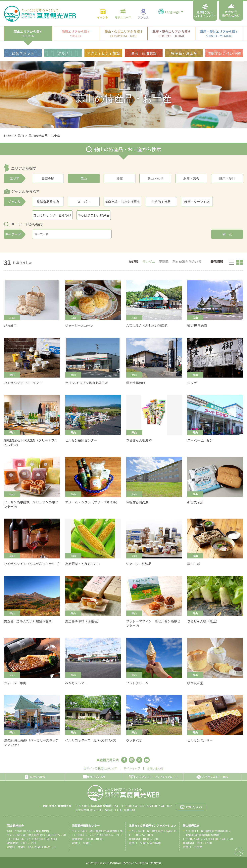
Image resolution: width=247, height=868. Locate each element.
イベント (103, 14)
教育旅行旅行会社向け (231, 10)
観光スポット (23, 53)
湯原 (120, 179)
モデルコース (123, 14)
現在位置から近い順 (187, 261)
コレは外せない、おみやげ (52, 215)
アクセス (143, 14)
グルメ (63, 53)
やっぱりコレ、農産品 (94, 215)
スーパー (84, 202)
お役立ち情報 (35, 777)
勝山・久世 (155, 179)
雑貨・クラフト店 (197, 202)
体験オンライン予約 (224, 53)
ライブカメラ (94, 777)
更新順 (164, 261)
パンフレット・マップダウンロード (153, 777)
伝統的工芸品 (161, 202)
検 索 (227, 234)
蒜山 (21, 136)
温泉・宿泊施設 (144, 53)
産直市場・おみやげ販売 (122, 202)
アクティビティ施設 (103, 53)
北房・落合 (191, 179)
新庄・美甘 (227, 179)
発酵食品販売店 (48, 202)
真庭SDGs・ (205, 11)
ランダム (149, 261)
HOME (9, 136)
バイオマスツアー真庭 (212, 777)
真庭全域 (48, 179)
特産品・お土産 (184, 53)
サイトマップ (132, 768)
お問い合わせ (155, 768)
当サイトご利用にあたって (100, 768)
